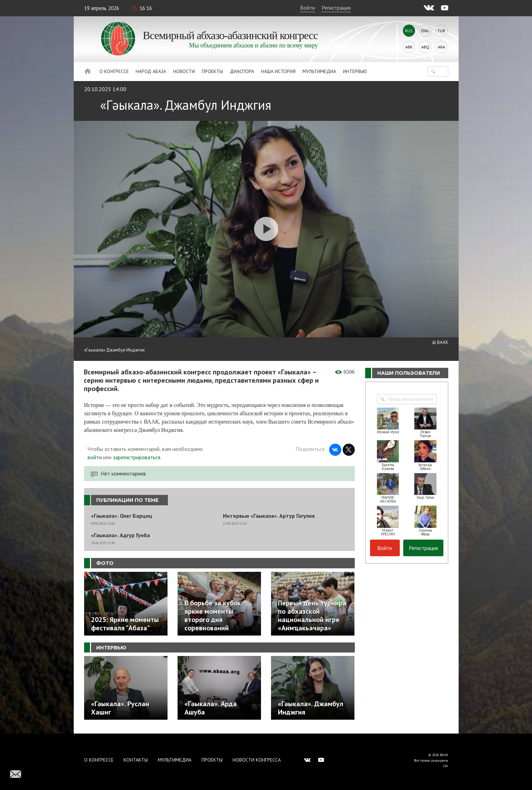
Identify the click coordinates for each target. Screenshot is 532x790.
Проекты (212, 71)
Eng (425, 31)
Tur (441, 31)
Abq (425, 47)
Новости (184, 71)
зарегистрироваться (137, 457)
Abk (409, 47)
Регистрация (336, 8)
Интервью (355, 71)
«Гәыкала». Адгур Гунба (120, 535)
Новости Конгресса (257, 760)
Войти (308, 8)
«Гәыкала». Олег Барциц (122, 516)
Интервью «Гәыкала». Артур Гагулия (269, 516)
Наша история (278, 71)
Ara (441, 47)
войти (95, 457)
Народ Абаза (151, 71)
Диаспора (242, 71)
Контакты (136, 760)
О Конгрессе (114, 71)
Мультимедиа (319, 71)
